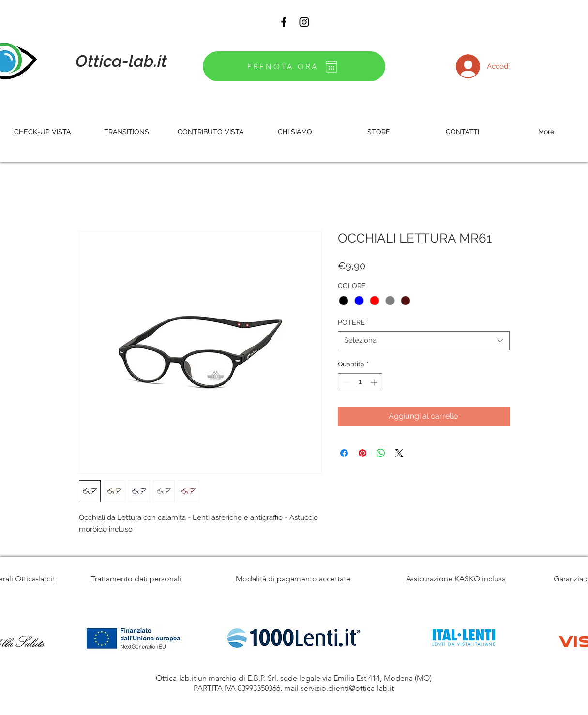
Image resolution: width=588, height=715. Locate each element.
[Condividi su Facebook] (344, 453)
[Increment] (375, 382)
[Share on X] (399, 453)
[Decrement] (345, 382)
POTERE (351, 322)
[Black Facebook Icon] (284, 22)
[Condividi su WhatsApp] (381, 453)
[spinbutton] (360, 382)
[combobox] (424, 341)
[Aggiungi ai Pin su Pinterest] (362, 453)
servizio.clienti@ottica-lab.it (347, 688)
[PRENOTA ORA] (294, 66)
